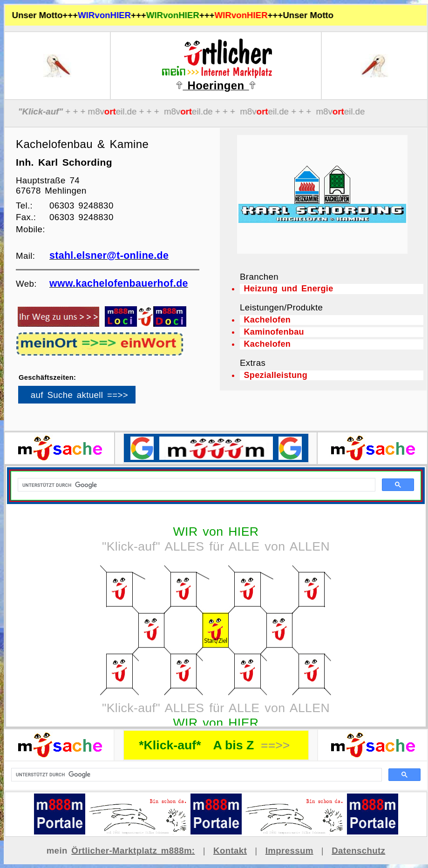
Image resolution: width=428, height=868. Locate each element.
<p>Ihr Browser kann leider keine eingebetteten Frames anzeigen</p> (93, 398)
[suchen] (196, 775)
